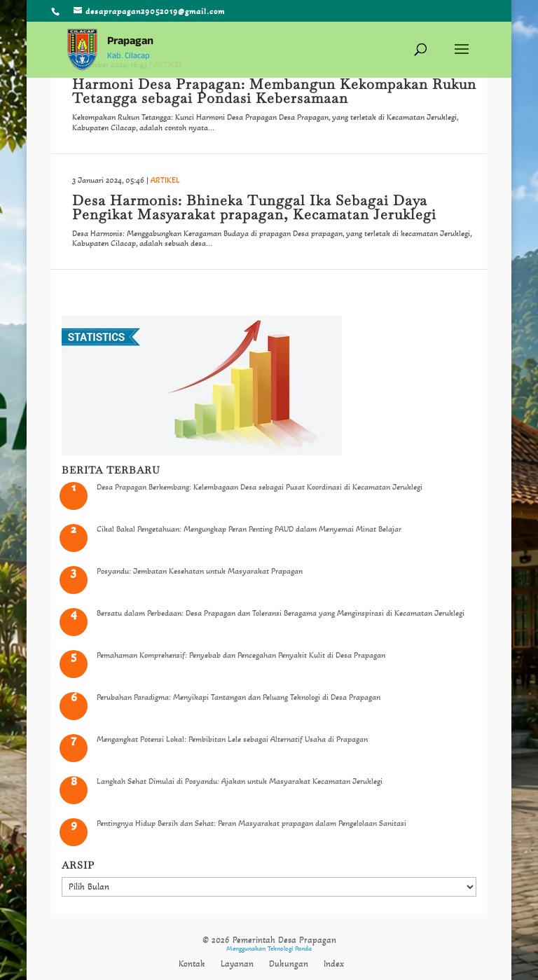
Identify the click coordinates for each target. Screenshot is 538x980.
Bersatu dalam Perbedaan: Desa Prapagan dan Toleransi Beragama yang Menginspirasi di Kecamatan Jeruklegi (281, 613)
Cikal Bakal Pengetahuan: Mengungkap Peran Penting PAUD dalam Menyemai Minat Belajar (249, 529)
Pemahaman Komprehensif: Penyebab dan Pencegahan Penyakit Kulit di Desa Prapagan (241, 655)
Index (334, 964)
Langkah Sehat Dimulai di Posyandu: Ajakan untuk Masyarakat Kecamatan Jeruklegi (240, 781)
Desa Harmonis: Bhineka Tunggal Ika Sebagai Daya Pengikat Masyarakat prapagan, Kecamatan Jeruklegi (254, 207)
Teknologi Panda (290, 948)
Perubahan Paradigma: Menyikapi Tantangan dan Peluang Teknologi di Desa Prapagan (239, 697)
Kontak (192, 964)
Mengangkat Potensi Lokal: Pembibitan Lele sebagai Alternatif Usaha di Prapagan (232, 739)
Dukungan (289, 964)
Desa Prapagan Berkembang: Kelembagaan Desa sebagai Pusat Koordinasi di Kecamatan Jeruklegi (260, 487)
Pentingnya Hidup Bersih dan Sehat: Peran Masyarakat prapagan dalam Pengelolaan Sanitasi (251, 823)
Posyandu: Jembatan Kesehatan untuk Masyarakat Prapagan (200, 571)
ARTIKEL (165, 180)
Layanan (237, 964)
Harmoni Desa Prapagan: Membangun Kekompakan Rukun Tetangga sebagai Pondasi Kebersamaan (274, 91)
